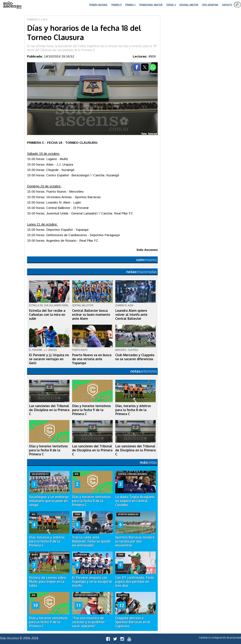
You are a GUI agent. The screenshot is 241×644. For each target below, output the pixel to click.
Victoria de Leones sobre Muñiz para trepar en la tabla (48, 582)
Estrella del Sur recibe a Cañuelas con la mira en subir (47, 315)
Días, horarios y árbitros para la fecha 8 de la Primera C (133, 410)
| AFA (44, 20)
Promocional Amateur (151, 5)
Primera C (130, 5)
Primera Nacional (98, 5)
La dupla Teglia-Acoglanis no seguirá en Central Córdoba (135, 501)
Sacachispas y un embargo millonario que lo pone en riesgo (49, 501)
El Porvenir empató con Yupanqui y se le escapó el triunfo (92, 582)
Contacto (227, 5)
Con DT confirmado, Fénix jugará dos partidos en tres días (135, 582)
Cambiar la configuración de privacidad (220, 638)
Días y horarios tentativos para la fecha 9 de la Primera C (91, 410)
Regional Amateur (189, 5)
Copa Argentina (210, 5)
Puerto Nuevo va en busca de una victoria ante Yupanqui (92, 359)
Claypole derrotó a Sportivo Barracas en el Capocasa (133, 622)
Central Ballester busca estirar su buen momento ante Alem (91, 315)
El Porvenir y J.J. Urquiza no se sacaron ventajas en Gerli (49, 359)
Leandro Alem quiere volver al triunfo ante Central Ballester (131, 315)
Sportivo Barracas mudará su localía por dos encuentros (135, 541)
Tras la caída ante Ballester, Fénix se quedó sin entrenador (91, 541)
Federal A (171, 5)
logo (12, 5)
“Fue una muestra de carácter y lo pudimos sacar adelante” (88, 622)
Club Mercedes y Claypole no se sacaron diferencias (135, 357)
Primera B (116, 5)
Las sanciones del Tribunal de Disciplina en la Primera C (49, 410)
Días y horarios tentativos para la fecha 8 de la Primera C (48, 450)
